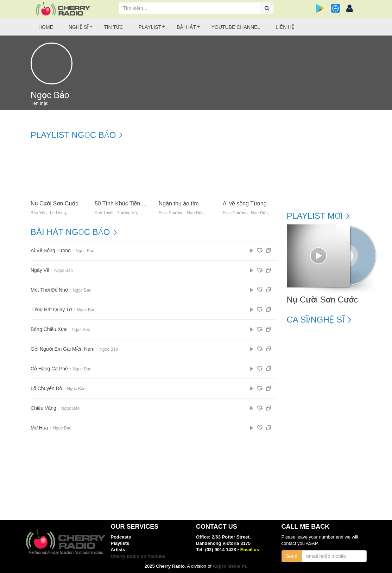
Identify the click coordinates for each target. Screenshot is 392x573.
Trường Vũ (127, 213)
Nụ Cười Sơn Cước (54, 203)
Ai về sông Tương (245, 203)
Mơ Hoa (39, 428)
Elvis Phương (171, 213)
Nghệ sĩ (78, 27)
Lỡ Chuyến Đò (46, 389)
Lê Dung (58, 213)
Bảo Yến (39, 213)
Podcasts (121, 537)
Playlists (120, 543)
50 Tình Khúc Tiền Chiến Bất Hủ (135, 203)
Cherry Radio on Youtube (138, 556)
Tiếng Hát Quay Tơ (51, 310)
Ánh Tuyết (104, 213)
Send (292, 556)
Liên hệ (285, 27)
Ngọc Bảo (85, 251)
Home (46, 27)
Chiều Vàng (43, 408)
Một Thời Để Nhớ (49, 290)
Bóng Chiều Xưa (49, 329)
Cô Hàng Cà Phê (49, 369)
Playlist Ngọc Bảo (73, 135)
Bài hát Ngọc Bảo (70, 232)
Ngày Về (40, 270)
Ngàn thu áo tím (179, 203)
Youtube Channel (236, 27)
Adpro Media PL (230, 566)
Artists (118, 550)
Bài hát (186, 27)
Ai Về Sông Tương (51, 251)
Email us (250, 550)
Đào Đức (195, 213)
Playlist (150, 27)
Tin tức (113, 27)
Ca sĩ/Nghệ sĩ (316, 320)
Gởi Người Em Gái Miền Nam (62, 349)
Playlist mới (315, 216)
